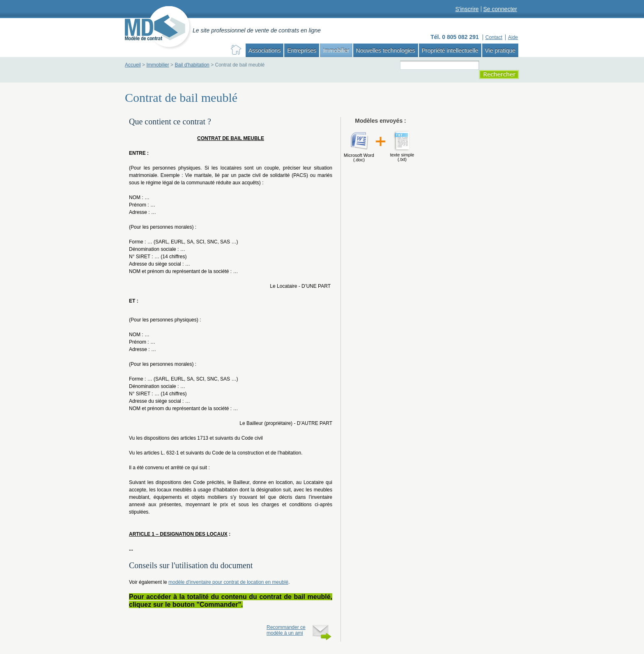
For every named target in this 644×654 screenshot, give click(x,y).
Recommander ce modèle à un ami (286, 630)
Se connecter (500, 9)
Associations (265, 50)
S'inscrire (467, 9)
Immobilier (336, 50)
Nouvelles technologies (386, 50)
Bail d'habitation (192, 65)
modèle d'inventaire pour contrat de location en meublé (228, 582)
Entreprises (302, 50)
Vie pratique (500, 50)
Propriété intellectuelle (450, 50)
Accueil (133, 65)
